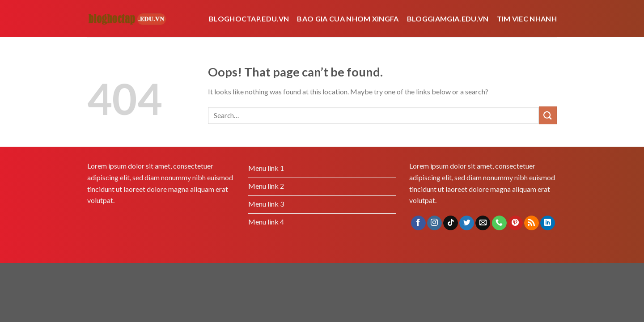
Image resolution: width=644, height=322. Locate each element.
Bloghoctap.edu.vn (249, 19)
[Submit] (548, 115)
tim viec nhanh (527, 19)
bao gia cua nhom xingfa (348, 19)
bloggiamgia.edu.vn (448, 19)
